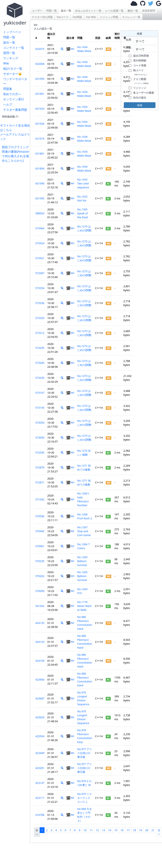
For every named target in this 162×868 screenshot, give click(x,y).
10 (85, 830)
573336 (40, 303)
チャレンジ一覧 (131, 17)
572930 (40, 452)
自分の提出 (140, 97)
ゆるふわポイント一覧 (88, 11)
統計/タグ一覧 (13, 69)
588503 (40, 213)
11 (91, 830)
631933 (40, 109)
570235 (40, 561)
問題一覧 (9, 37)
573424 (40, 243)
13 (103, 830)
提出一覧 (9, 42)
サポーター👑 (13, 74)
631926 (40, 124)
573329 (40, 318)
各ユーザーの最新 (144, 93)
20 (147, 830)
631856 (40, 168)
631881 (40, 154)
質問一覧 (9, 53)
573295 (40, 348)
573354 (40, 288)
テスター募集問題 (15, 110)
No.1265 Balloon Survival (82, 561)
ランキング (11, 58)
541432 (40, 606)
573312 (40, 333)
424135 (40, 623)
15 (116, 830)
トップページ (12, 32)
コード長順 (140, 65)
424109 (40, 661)
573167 (40, 393)
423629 (40, 717)
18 (134, 830)
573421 (40, 258)
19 (140, 830)
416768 (40, 815)
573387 (40, 273)
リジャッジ (140, 88)
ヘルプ (8, 104)
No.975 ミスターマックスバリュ (85, 798)
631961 (40, 94)
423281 (40, 768)
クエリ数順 (141, 81)
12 (97, 830)
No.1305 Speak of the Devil (83, 213)
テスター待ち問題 (42, 17)
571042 (40, 499)
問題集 (8, 89)
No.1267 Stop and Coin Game (84, 531)
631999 (40, 79)
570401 (40, 546)
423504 (40, 736)
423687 (40, 698)
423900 (40, 680)
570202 (40, 576)
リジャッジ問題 (109, 17)
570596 (40, 516)
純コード (141, 72)
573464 (40, 228)
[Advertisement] (16, 219)
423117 (40, 798)
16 (122, 830)
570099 (40, 591)
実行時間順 (140, 60)
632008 (40, 64)
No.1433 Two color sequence (83, 183)
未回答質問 (149, 11)
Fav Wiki (91, 17)
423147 (40, 783)
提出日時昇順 (141, 56)
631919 (40, 139)
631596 (40, 183)
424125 (40, 642)
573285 (40, 363)
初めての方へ (12, 94)
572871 (40, 482)
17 (128, 830)
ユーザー (37, 11)
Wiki (6, 63)
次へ (159, 832)
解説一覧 (133, 11)
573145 (40, 408)
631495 (40, 198)
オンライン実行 (14, 99)
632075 (40, 49)
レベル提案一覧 (114, 11)
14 (110, 830)
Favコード (63, 17)
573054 (40, 423)
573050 (40, 438)
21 (153, 830)
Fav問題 (77, 17)
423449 (40, 753)
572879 (40, 467)
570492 (40, 531)
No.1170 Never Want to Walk (84, 606)
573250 (40, 378)
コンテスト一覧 (14, 48)
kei (70, 49)
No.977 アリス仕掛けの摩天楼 (85, 753)
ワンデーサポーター (15, 81)
